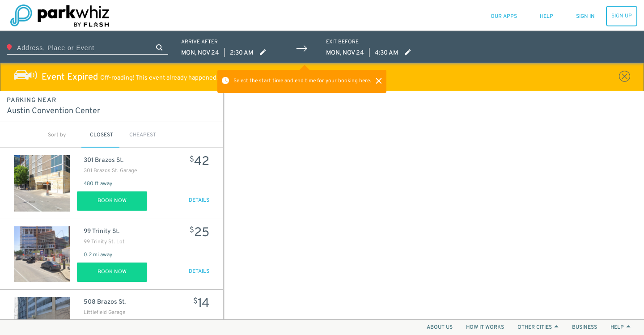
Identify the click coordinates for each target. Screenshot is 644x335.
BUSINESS (585, 327)
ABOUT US (440, 327)
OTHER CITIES (538, 327)
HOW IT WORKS (485, 327)
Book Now (112, 201)
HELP (621, 327)
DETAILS (199, 200)
